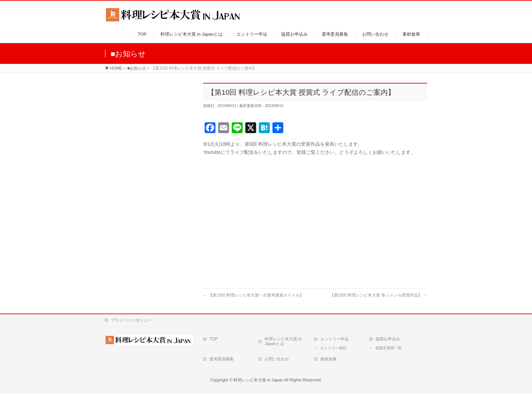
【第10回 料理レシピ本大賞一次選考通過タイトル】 (253, 295)
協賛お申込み (388, 339)
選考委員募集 (222, 359)
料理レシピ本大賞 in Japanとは (283, 341)
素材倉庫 (328, 359)
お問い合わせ (277, 359)
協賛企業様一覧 (389, 348)
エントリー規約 (333, 348)
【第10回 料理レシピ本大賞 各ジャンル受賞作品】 (378, 295)
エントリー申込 (335, 339)
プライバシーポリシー (131, 320)
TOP (213, 339)
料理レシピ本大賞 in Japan (258, 380)
